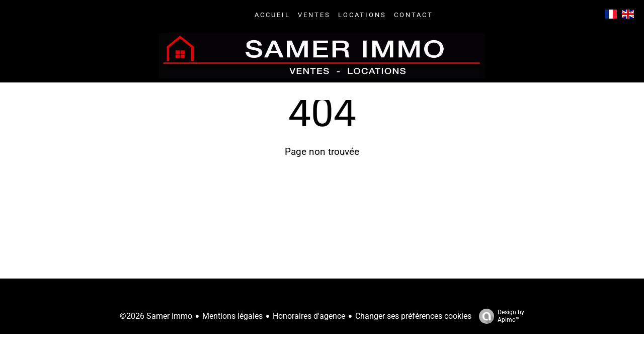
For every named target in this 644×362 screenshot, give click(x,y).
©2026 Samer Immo (156, 316)
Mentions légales (232, 316)
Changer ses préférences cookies (413, 316)
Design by (499, 316)
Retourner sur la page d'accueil (322, 197)
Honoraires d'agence (309, 316)
